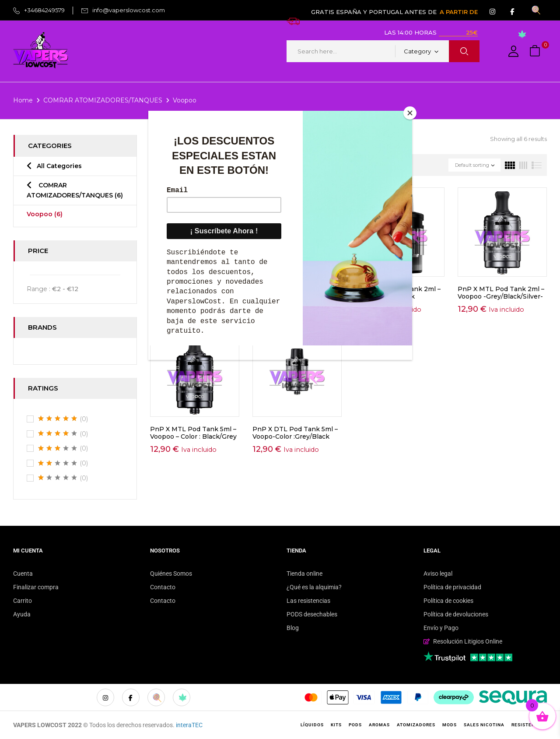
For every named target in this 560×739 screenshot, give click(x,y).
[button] (536, 51)
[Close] (410, 113)
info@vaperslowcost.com (129, 10)
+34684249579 (44, 10)
